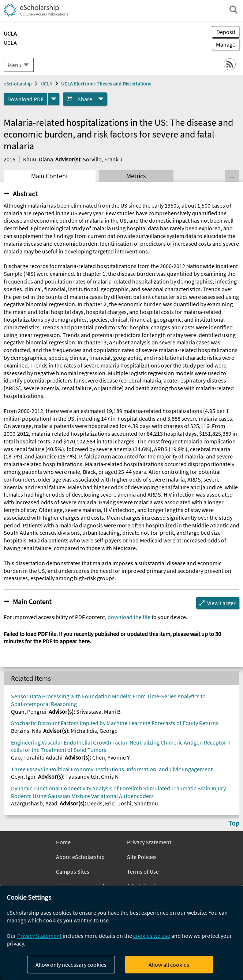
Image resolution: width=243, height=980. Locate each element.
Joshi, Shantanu (138, 803)
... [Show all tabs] (232, 176)
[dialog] (121, 933)
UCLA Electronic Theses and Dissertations (106, 84)
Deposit (226, 32)
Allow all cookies (169, 965)
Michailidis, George (94, 731)
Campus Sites (73, 871)
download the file (129, 617)
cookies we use (152, 936)
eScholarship (18, 84)
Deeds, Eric (101, 803)
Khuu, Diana (38, 159)
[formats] (53, 99)
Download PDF (25, 99)
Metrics (136, 176)
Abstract (25, 194)
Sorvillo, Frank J (103, 159)
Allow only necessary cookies (71, 965)
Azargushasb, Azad (34, 803)
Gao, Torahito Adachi (37, 757)
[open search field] (233, 10)
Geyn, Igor (23, 776)
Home (63, 842)
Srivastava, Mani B (98, 712)
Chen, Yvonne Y (111, 757)
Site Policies (142, 857)
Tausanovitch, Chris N (92, 776)
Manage (224, 44)
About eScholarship (80, 857)
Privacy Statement (149, 842)
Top (234, 823)
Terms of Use (143, 871)
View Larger (221, 603)
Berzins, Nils (26, 731)
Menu (15, 65)
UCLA (10, 43)
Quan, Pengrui (29, 712)
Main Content (50, 176)
